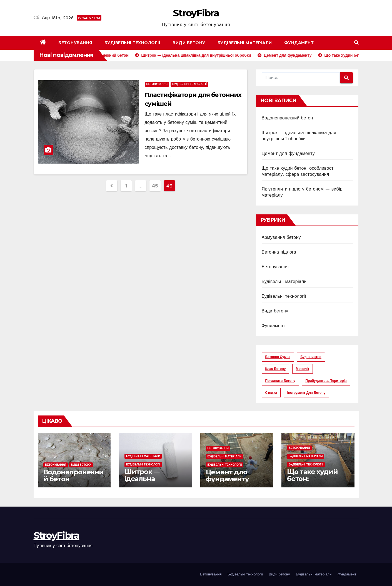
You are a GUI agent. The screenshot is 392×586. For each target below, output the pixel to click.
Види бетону (189, 43)
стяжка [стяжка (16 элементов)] (271, 393)
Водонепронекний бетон (287, 118)
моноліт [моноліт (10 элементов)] (303, 369)
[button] (356, 43)
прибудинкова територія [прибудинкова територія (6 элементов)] (326, 381)
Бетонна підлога (279, 252)
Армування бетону (281, 237)
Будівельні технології (133, 43)
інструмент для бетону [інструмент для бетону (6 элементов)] (306, 393)
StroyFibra (196, 13)
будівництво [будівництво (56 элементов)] (311, 357)
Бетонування (75, 43)
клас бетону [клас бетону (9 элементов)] (276, 369)
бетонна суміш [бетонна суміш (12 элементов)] (278, 357)
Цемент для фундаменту (288, 153)
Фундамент (299, 43)
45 (155, 186)
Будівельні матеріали (245, 43)
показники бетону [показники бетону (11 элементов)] (280, 381)
